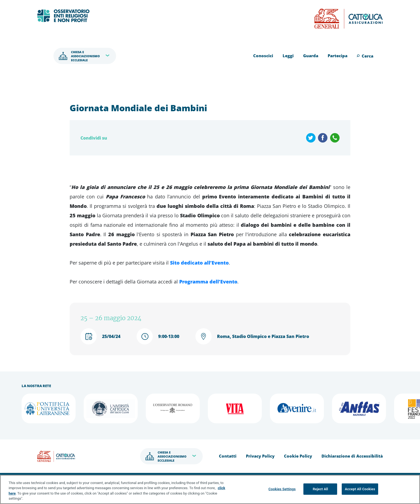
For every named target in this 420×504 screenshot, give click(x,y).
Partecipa (338, 56)
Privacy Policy (260, 456)
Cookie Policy (298, 456)
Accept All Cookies (360, 489)
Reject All (321, 489)
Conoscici (263, 56)
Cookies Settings (282, 489)
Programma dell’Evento (208, 282)
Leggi (288, 56)
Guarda (311, 56)
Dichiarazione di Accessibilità (352, 456)
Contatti (228, 456)
